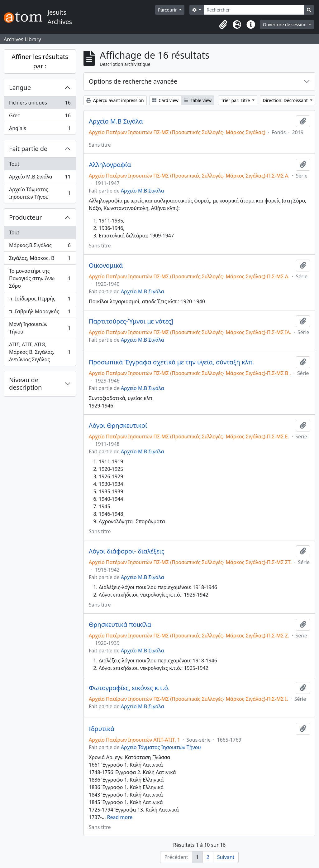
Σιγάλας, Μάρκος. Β (40, 259)
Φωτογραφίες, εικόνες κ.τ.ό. (129, 688)
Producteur (25, 217)
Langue (20, 88)
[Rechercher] (254, 10)
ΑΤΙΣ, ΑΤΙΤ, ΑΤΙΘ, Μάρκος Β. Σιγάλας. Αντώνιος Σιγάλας (40, 352)
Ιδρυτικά (102, 729)
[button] (223, 25)
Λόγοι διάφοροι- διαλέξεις (127, 551)
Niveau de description (25, 384)
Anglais (40, 129)
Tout (14, 164)
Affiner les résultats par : (40, 61)
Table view (198, 100)
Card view (165, 100)
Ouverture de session (285, 24)
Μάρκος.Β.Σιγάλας (40, 247)
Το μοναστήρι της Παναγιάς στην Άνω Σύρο (40, 278)
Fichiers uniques (40, 104)
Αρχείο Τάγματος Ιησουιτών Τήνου (40, 193)
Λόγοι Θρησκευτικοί (118, 426)
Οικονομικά (106, 266)
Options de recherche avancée (133, 81)
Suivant (226, 857)
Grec (40, 117)
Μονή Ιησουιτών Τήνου (40, 328)
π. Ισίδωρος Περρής (40, 300)
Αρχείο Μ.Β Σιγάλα (40, 178)
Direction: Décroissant (286, 100)
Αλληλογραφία (110, 165)
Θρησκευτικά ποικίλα (120, 625)
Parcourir (168, 10)
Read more (120, 817)
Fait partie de (28, 149)
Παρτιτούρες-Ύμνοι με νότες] (131, 321)
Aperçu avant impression (115, 100)
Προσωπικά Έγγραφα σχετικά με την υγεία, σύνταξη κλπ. (171, 362)
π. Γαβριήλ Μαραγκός (40, 313)
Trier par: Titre (236, 100)
